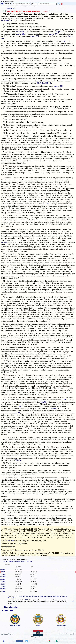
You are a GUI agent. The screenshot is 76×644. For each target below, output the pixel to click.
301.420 (18, 460)
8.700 (64, 41)
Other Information (11, 607)
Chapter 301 (11, 8)
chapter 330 (53, 34)
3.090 (27, 600)
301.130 (46, 204)
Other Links (9, 611)
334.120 (66, 400)
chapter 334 (60, 32)
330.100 (17, 413)
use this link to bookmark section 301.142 (17, 562)
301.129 (4, 242)
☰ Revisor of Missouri (8, 2)
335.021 (44, 402)
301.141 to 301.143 (8, 21)
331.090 (20, 406)
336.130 (54, 408)
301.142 (3, 569)
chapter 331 (20, 34)
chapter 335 (20, 32)
